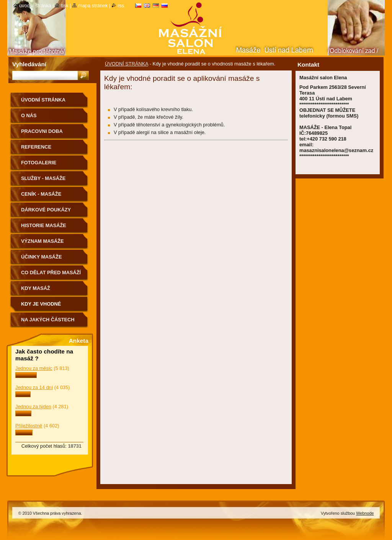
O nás (29, 115)
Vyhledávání (29, 64)
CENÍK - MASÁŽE (41, 194)
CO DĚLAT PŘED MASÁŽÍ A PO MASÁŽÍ (51, 275)
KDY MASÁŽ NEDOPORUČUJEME (45, 291)
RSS (121, 6)
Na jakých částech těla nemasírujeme (48, 322)
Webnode (365, 513)
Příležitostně (29, 426)
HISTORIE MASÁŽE (44, 225)
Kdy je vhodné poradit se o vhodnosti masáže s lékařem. (49, 307)
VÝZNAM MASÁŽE (42, 241)
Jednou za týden (33, 407)
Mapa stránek (93, 6)
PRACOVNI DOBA (42, 131)
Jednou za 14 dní (34, 387)
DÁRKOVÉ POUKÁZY (46, 210)
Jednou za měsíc (34, 368)
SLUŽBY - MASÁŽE (43, 178)
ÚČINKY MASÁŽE (41, 257)
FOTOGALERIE (39, 163)
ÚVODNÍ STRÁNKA (127, 64)
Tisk (65, 6)
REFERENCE (36, 147)
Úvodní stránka (35, 6)
